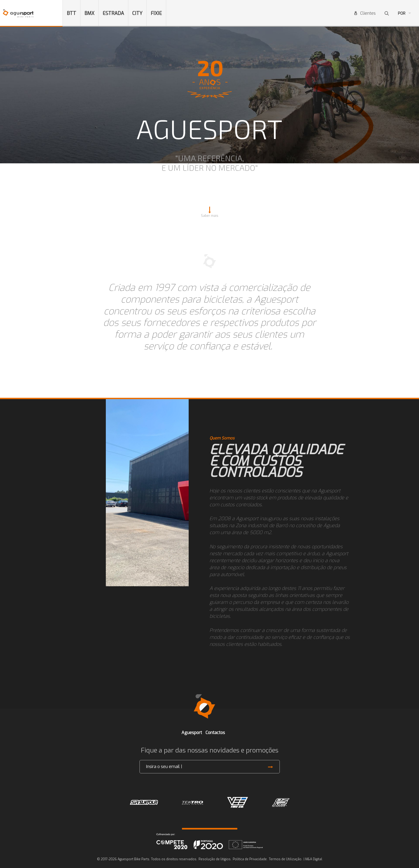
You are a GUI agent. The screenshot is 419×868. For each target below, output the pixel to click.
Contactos (215, 733)
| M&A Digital (313, 859)
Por (402, 13)
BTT (71, 13)
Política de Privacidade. (250, 859)
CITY (137, 13)
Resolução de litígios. (215, 859)
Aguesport (192, 733)
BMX (89, 13)
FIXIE (156, 13)
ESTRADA (113, 13)
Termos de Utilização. (286, 859)
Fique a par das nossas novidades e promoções (210, 750)
